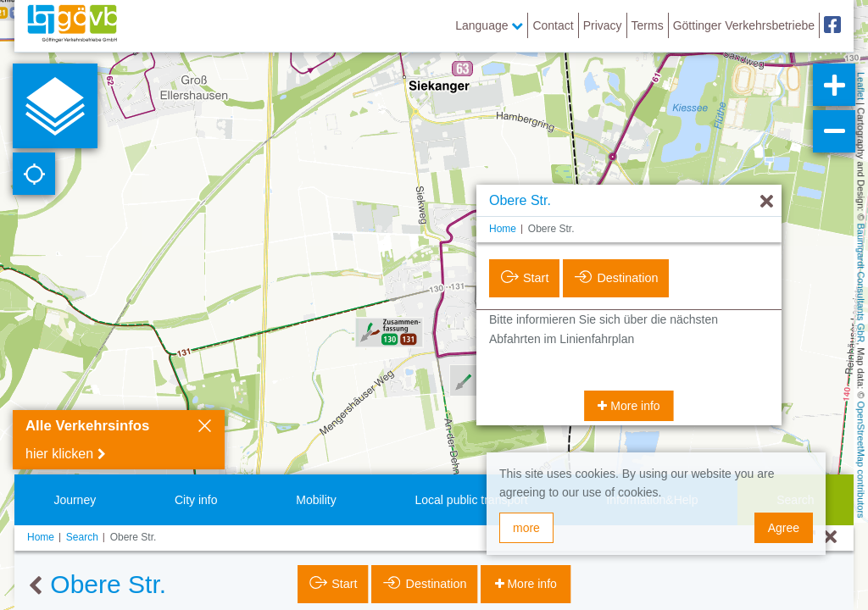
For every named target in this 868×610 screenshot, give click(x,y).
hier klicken (59, 454)
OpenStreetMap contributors (861, 459)
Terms (648, 25)
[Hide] (767, 202)
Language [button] (489, 25)
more (526, 528)
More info (633, 406)
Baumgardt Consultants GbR (861, 283)
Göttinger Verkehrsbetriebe (744, 25)
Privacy (603, 25)
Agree (784, 528)
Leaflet (861, 86)
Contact (553, 25)
